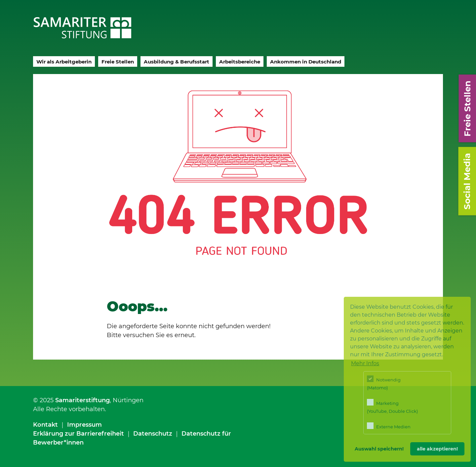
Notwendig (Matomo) (384, 383)
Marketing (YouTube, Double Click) (392, 406)
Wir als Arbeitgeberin (64, 62)
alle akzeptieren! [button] (437, 449)
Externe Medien (389, 426)
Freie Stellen (118, 62)
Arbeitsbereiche (240, 62)
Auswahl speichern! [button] (379, 449)
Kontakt (45, 425)
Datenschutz (153, 434)
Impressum (84, 425)
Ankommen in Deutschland (306, 62)
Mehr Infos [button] (365, 363)
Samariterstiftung (82, 400)
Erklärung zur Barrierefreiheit (79, 434)
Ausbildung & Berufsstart (177, 62)
